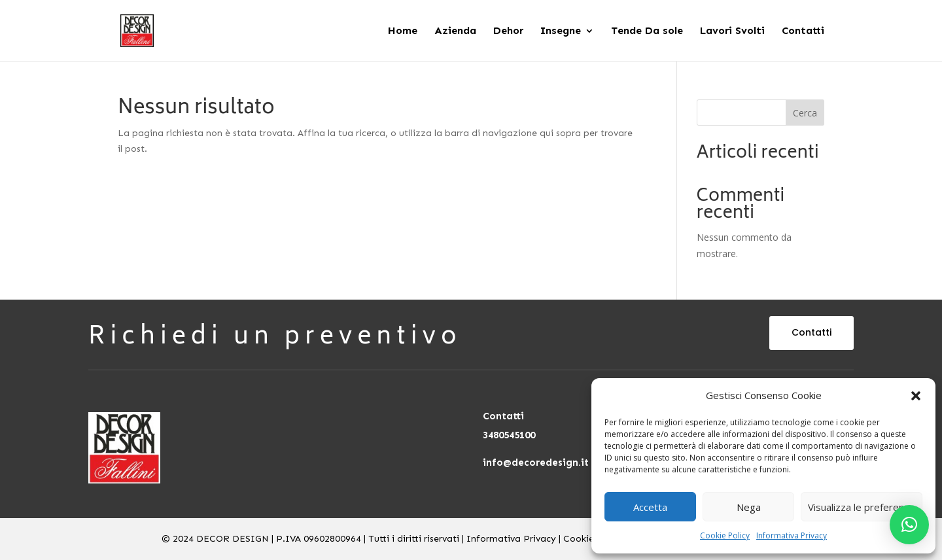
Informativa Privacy (792, 535)
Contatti (811, 332)
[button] (916, 396)
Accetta (650, 507)
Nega (749, 507)
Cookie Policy (725, 535)
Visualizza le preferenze (862, 507)
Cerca (805, 113)
